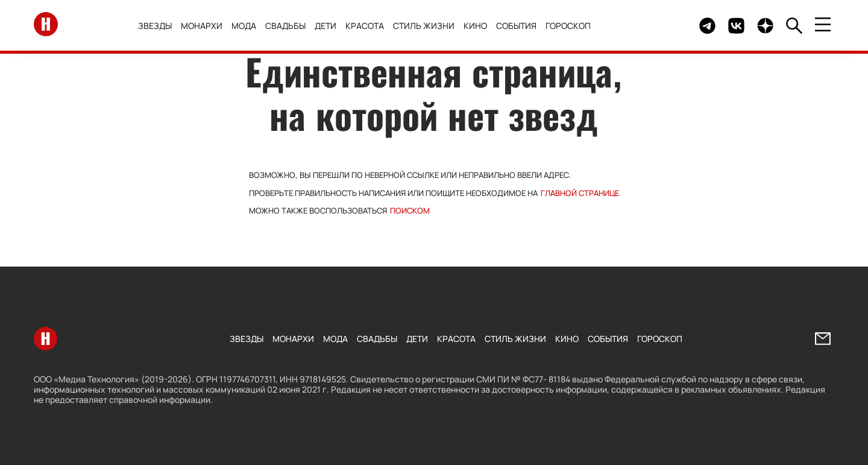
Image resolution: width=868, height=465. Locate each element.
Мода (247, 26)
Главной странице (580, 193)
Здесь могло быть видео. (662, 26)
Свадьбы (288, 26)
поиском (410, 210)
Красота (368, 26)
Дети (329, 26)
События (519, 26)
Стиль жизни (427, 26)
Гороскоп (571, 26)
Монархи (205, 26)
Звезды (158, 26)
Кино (478, 26)
